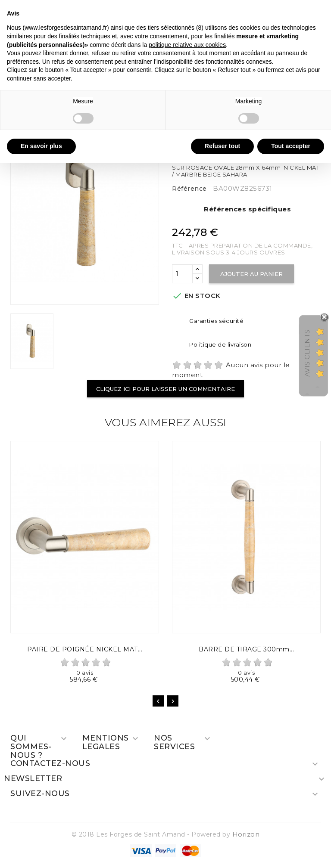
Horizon (246, 834)
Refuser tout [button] (222, 146)
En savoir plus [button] (41, 146)
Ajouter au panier (251, 274)
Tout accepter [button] (291, 146)
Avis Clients (307, 353)
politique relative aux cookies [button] (187, 45)
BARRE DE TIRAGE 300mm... (246, 649)
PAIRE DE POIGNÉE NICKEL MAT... (85, 649)
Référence (189, 189)
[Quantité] (182, 274)
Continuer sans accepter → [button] (285, 11)
